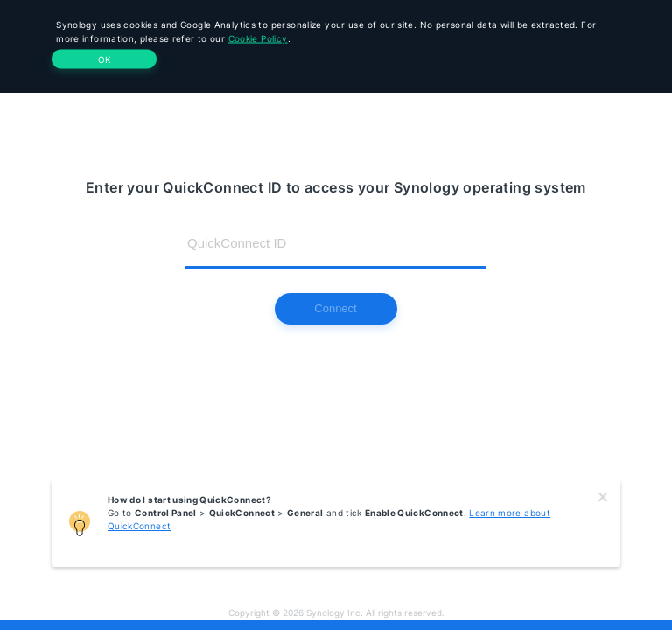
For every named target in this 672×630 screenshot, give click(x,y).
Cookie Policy (258, 38)
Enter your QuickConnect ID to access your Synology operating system (336, 187)
